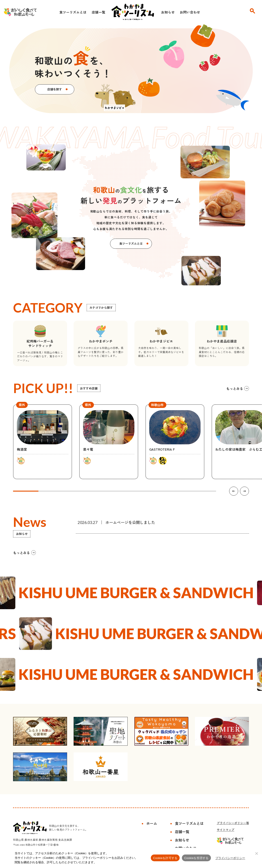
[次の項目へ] (244, 491)
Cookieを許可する (165, 858)
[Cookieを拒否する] (256, 853)
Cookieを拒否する (196, 858)
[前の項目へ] (234, 491)
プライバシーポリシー (230, 858)
